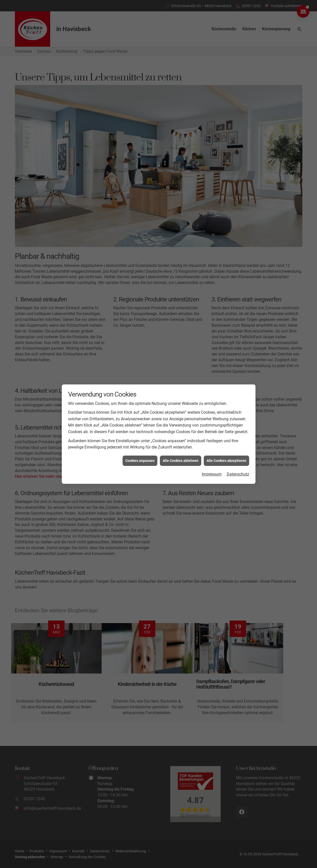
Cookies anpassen (140, 417)
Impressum (212, 431)
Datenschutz (238, 431)
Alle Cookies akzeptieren (226, 417)
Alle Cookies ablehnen (181, 417)
